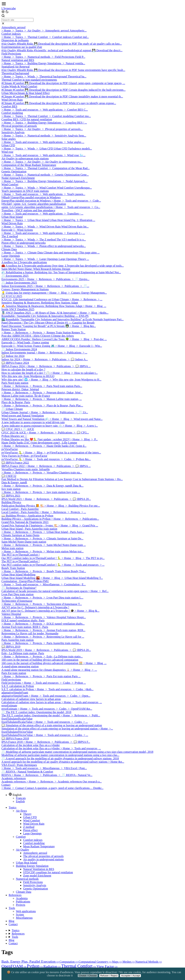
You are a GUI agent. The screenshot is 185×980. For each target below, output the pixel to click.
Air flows (21, 811)
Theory (27, 814)
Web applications (26, 911)
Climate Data (24, 892)
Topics (12, 807)
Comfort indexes (33, 840)
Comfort (21, 837)
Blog (11, 921)
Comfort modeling (34, 843)
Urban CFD (30, 817)
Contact (13, 924)
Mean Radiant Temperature (39, 846)
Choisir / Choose (88, 976)
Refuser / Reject (109, 976)
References (15, 895)
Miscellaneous (24, 918)
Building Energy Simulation (32, 866)
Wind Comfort (32, 820)
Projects (21, 905)
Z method (29, 827)
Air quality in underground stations (43, 859)
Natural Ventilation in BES (39, 869)
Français (21, 798)
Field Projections (33, 882)
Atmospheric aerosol (35, 853)
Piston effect (30, 830)
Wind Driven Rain (34, 824)
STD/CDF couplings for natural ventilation (48, 872)
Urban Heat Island (26, 863)
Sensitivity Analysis (35, 885)
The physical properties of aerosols (43, 856)
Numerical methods (27, 879)
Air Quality (22, 850)
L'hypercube (9, 8)
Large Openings (32, 833)
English (20, 801)
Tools (12, 908)
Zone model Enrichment (37, 876)
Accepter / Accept (130, 976)
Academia (22, 898)
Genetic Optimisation (36, 889)
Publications (23, 902)
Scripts (20, 915)
